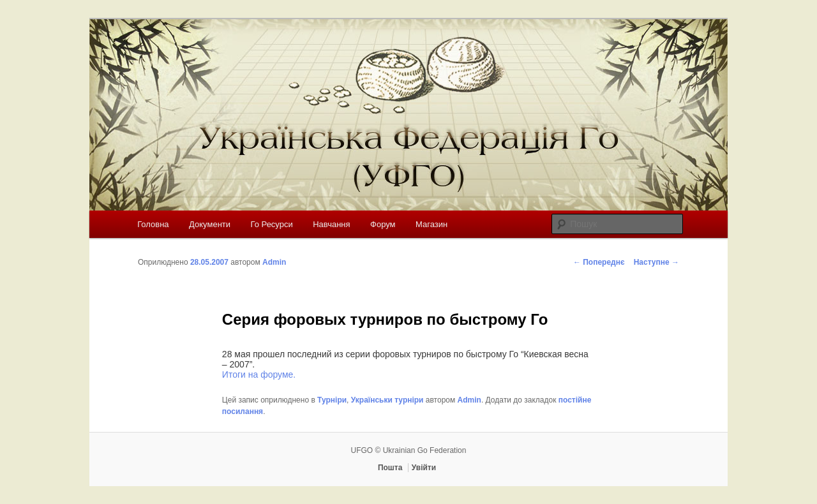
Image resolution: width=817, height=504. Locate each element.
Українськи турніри (387, 400)
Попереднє (599, 262)
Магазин (431, 224)
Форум (383, 224)
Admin (274, 262)
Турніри (332, 400)
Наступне (656, 262)
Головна (153, 224)
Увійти (424, 468)
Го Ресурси (272, 224)
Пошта (390, 468)
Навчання (331, 224)
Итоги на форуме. (259, 374)
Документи (210, 224)
